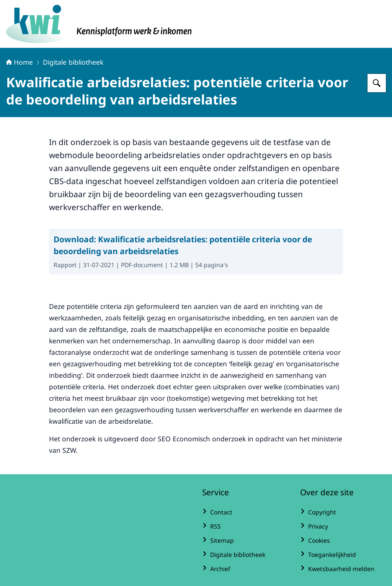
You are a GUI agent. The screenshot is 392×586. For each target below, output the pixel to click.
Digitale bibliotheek (73, 62)
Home (20, 62)
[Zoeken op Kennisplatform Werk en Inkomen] (377, 83)
